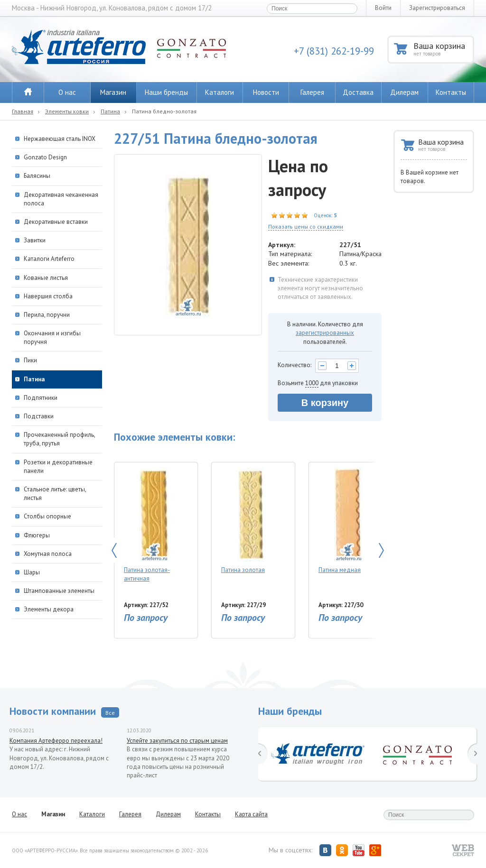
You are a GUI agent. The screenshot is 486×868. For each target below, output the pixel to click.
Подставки (39, 416)
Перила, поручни (47, 315)
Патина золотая (251, 521)
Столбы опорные (47, 516)
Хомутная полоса (48, 554)
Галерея (312, 92)
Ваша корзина (443, 49)
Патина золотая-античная (154, 525)
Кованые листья (46, 278)
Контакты (451, 92)
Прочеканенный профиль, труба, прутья (59, 439)
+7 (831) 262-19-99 (334, 51)
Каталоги (220, 92)
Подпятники (41, 398)
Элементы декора (49, 609)
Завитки (35, 240)
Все (110, 713)
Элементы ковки (67, 111)
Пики (30, 360)
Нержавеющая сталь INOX (60, 139)
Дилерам (404, 92)
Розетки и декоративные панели (58, 466)
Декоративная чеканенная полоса (61, 199)
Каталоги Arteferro (49, 259)
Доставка (358, 92)
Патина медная (348, 521)
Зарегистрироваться (437, 8)
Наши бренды (166, 92)
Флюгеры (37, 535)
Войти (383, 8)
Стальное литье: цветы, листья (55, 494)
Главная (23, 111)
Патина (110, 111)
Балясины (37, 176)
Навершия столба (48, 296)
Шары (32, 572)
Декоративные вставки (56, 222)
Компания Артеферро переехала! (56, 741)
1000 (312, 383)
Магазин (113, 92)
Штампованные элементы (59, 591)
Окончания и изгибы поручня (52, 337)
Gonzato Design (45, 157)
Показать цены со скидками (306, 226)
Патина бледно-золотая (164, 111)
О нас (67, 92)
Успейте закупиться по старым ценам (177, 741)
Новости (266, 92)
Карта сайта (251, 814)
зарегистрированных (325, 333)
